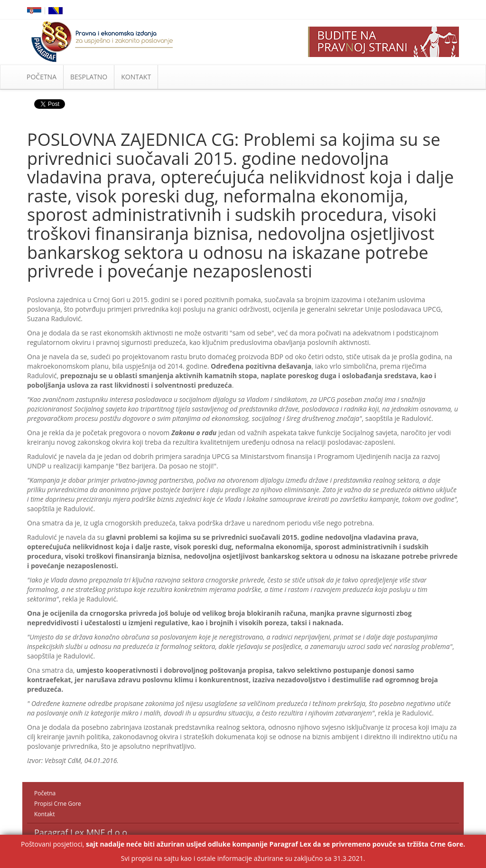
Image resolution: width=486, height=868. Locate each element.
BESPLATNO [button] (89, 77)
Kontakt (44, 814)
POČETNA (42, 77)
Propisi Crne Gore (58, 804)
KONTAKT (136, 77)
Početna (45, 793)
